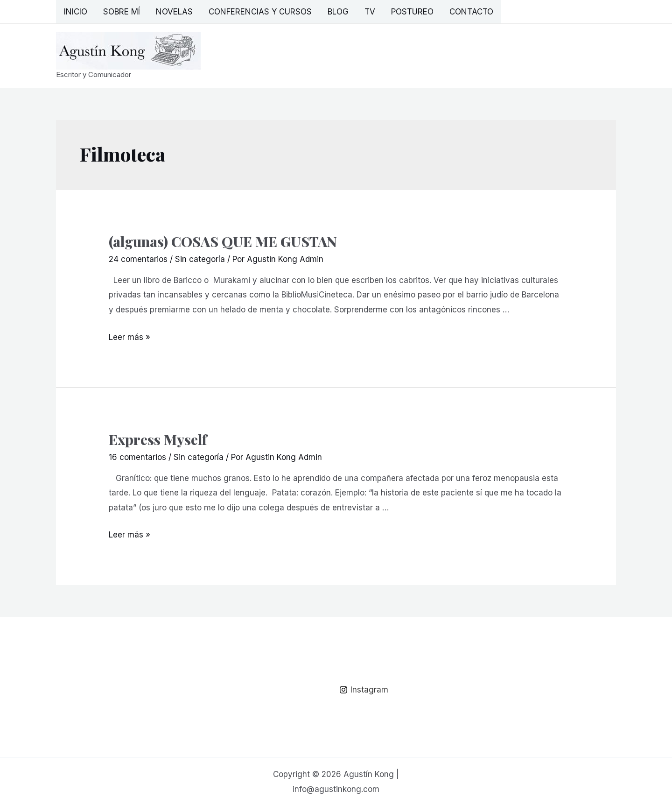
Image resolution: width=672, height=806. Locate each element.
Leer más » (129, 337)
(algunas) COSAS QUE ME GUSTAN (223, 241)
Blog (338, 12)
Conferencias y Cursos (260, 12)
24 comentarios (138, 259)
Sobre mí (122, 12)
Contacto (471, 12)
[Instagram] (364, 690)
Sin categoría (200, 259)
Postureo (412, 12)
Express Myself (158, 439)
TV (370, 12)
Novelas (174, 12)
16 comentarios (137, 457)
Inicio (76, 12)
